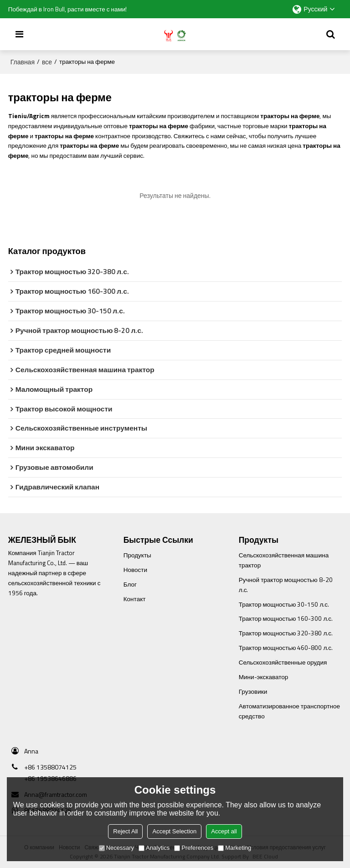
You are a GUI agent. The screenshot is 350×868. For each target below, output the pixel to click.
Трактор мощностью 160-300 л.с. (286, 619)
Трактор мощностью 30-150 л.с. (284, 604)
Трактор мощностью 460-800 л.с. (286, 648)
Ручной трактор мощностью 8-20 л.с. (286, 585)
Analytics (154, 848)
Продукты (137, 555)
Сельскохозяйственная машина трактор (284, 560)
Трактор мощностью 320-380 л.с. (286, 633)
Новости (135, 570)
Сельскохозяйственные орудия (283, 662)
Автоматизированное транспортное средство (289, 711)
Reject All (125, 831)
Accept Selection (174, 831)
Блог (130, 584)
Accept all (224, 831)
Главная (23, 62)
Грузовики (253, 691)
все (47, 62)
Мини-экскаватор (264, 677)
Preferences (194, 848)
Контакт (135, 599)
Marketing (234, 848)
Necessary (116, 848)
